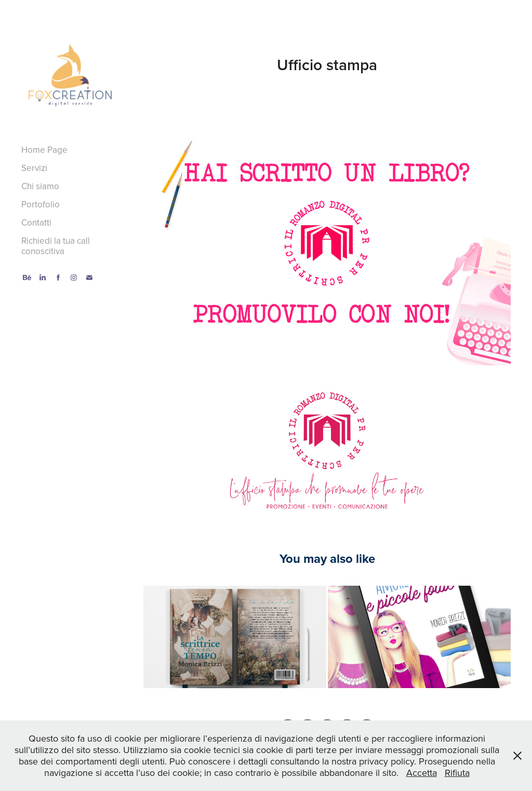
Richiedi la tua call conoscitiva (56, 246)
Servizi (34, 168)
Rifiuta (457, 773)
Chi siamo (40, 186)
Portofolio (41, 204)
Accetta (422, 773)
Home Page (44, 150)
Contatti (36, 222)
